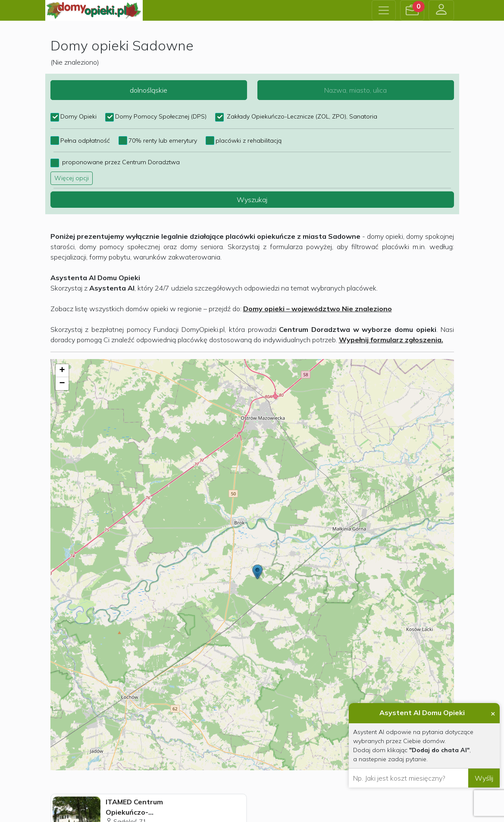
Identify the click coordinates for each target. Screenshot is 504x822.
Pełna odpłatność (85, 141)
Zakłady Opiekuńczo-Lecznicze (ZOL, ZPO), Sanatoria (301, 116)
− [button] (62, 384)
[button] (412, 10)
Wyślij (484, 778)
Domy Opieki (78, 116)
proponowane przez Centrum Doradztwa (120, 162)
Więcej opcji (72, 178)
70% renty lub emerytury (163, 141)
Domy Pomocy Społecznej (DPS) (161, 116)
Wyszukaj (252, 200)
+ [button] (62, 371)
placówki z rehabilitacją (249, 141)
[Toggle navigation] (384, 10)
